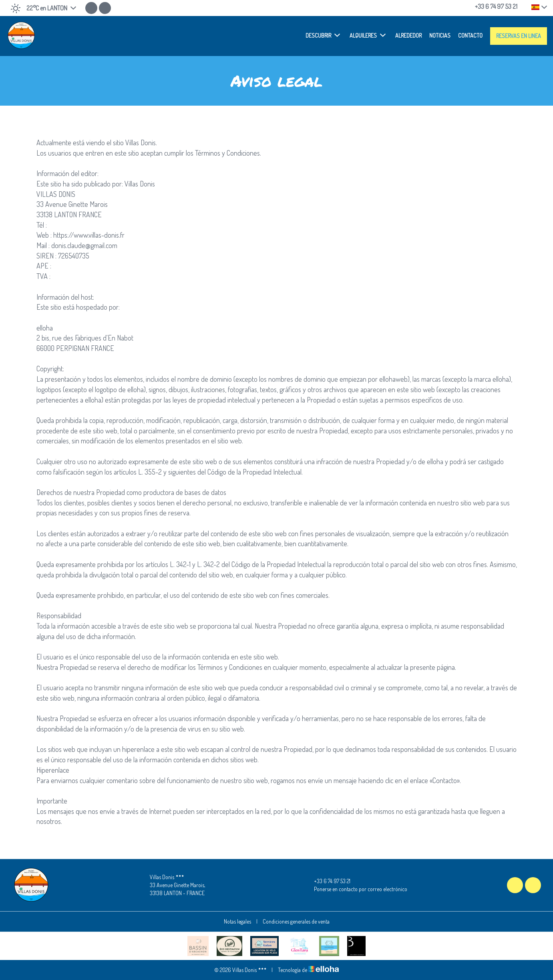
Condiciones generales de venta (296, 921)
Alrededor (408, 35)
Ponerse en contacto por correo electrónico (356, 889)
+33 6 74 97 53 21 (328, 881)
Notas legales (237, 921)
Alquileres (368, 35)
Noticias (440, 35)
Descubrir (323, 35)
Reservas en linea (519, 36)
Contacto (470, 35)
